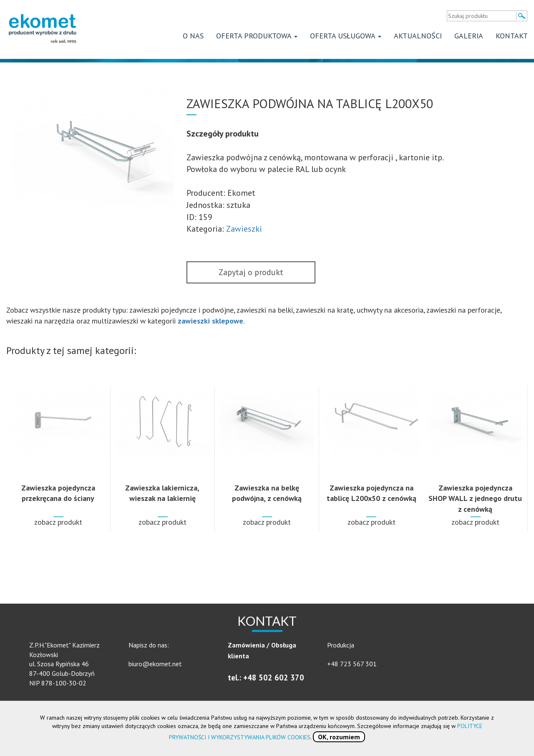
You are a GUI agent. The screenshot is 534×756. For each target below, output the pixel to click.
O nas (193, 36)
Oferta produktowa (257, 36)
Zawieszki (244, 229)
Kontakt (512, 36)
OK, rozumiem (339, 737)
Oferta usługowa (346, 36)
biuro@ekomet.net (155, 664)
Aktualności (418, 36)
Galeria (469, 36)
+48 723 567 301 (352, 664)
